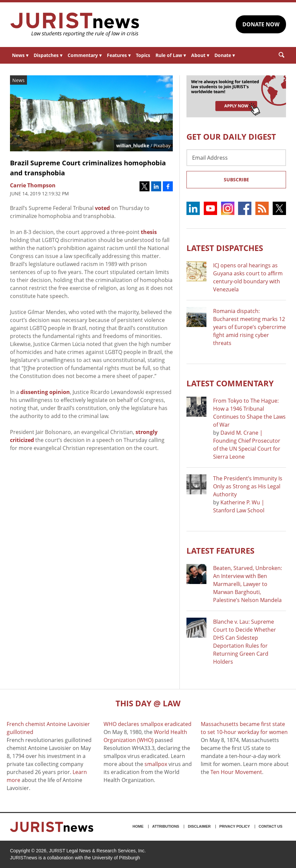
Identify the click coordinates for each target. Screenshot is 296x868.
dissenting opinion (45, 392)
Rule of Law (171, 55)
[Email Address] (236, 158)
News (20, 55)
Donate (225, 55)
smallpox (156, 764)
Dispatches (48, 55)
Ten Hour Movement (236, 772)
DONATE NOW (261, 24)
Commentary (85, 55)
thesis (149, 232)
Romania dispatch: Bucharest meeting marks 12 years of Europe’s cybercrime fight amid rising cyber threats (250, 327)
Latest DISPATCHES (225, 248)
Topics (143, 55)
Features (119, 55)
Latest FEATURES (220, 550)
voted (102, 208)
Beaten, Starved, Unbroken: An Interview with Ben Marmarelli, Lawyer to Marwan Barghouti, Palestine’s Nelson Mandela (248, 584)
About (200, 55)
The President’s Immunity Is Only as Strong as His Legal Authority (248, 486)
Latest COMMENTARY (230, 383)
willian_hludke (133, 145)
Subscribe (236, 179)
